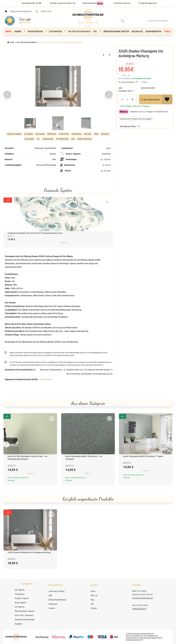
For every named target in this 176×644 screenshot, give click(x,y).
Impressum (53, 604)
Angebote (18, 624)
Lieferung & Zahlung (56, 591)
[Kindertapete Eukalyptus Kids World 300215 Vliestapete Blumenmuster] (58, 214)
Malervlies (137, 31)
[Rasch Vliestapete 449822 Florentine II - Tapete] (146, 434)
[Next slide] (109, 94)
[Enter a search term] (148, 21)
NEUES (9, 31)
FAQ (92, 604)
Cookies (52, 608)
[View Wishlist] (167, 99)
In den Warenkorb (151, 99)
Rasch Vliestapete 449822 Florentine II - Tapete (143, 456)
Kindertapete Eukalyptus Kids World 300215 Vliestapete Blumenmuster (35, 233)
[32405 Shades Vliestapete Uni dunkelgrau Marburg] (30, 530)
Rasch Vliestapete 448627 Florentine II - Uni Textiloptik (84, 458)
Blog (92, 600)
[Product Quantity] (127, 99)
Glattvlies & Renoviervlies (25, 619)
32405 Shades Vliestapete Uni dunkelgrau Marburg (29, 552)
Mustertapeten (37, 31)
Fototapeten (57, 31)
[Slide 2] (58, 123)
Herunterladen (45, 379)
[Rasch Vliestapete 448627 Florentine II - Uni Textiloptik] (88, 434)
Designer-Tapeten (22, 598)
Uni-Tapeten (20, 607)
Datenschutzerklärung (57, 600)
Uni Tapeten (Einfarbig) (79, 31)
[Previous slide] (7, 94)
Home (93, 591)
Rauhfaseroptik (153, 31)
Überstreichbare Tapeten (116, 31)
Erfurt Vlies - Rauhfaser (24, 615)
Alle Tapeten (20, 590)
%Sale (167, 31)
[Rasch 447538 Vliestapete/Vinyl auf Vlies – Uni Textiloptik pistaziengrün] (30, 434)
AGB (50, 595)
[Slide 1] (30, 123)
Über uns (94, 595)
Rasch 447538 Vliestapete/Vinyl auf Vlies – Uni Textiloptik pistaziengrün (27, 458)
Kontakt (94, 608)
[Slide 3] (86, 123)
